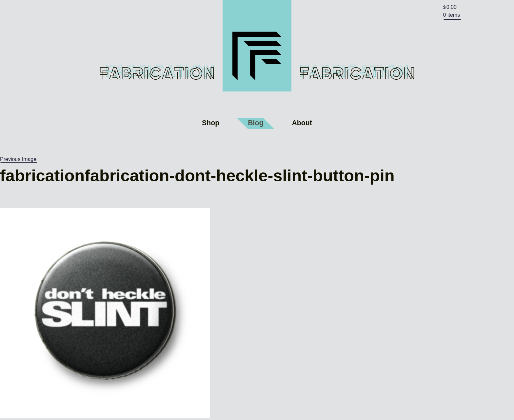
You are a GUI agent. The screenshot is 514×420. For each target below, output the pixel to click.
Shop (211, 123)
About (302, 123)
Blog (256, 123)
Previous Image (18, 159)
